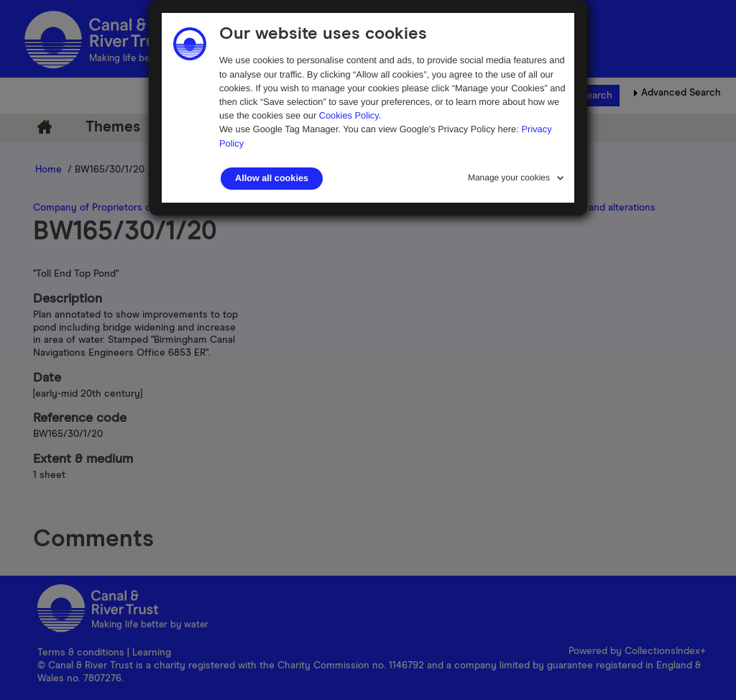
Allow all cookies (272, 178)
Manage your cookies (509, 178)
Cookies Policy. (350, 115)
